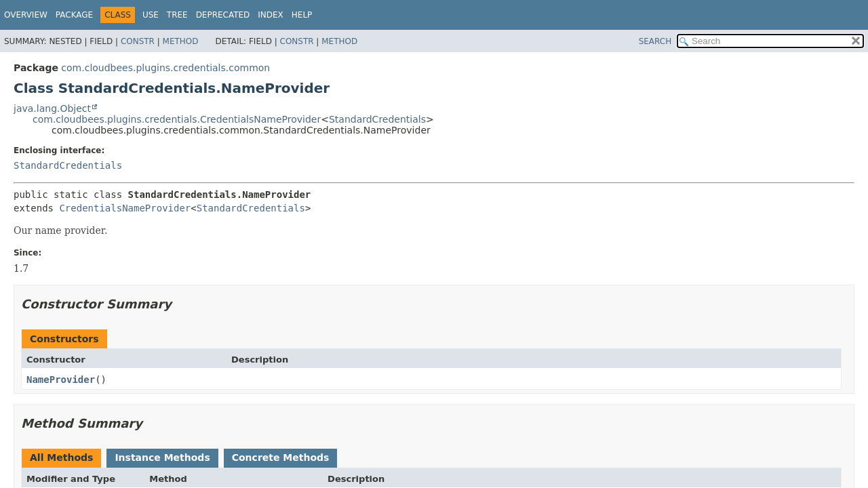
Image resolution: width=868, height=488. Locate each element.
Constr (138, 41)
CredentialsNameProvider (125, 208)
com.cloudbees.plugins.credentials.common (165, 68)
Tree (177, 15)
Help (302, 15)
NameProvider (61, 380)
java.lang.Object (52, 108)
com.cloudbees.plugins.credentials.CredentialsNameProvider (177, 119)
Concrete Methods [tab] (281, 457)
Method (181, 41)
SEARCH (655, 41)
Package (74, 15)
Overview (26, 15)
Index (271, 15)
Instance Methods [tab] (162, 457)
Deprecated (223, 15)
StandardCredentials (377, 119)
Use (151, 15)
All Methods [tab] (61, 457)
